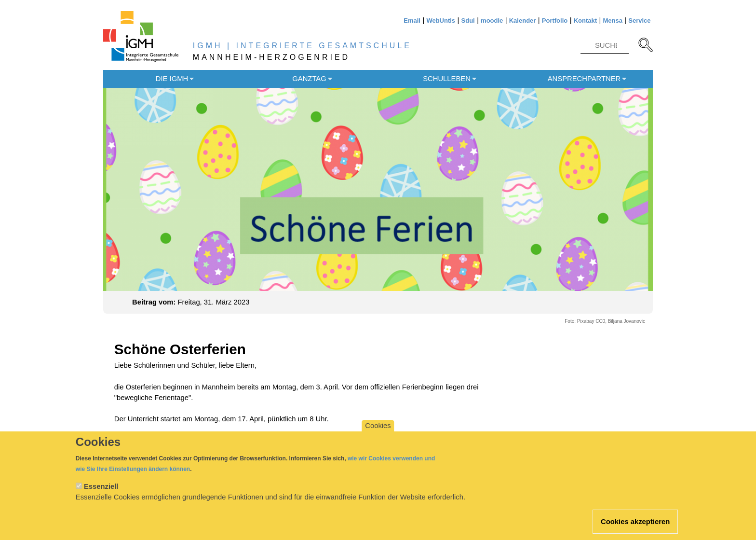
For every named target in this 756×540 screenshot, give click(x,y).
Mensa (612, 21)
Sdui (468, 21)
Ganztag (309, 79)
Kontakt (585, 21)
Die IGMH (172, 79)
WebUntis (441, 21)
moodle (492, 21)
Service (639, 21)
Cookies (378, 434)
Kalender (523, 21)
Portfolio (555, 21)
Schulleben (447, 79)
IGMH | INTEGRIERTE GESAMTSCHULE (302, 46)
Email (412, 21)
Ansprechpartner (584, 79)
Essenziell (101, 495)
